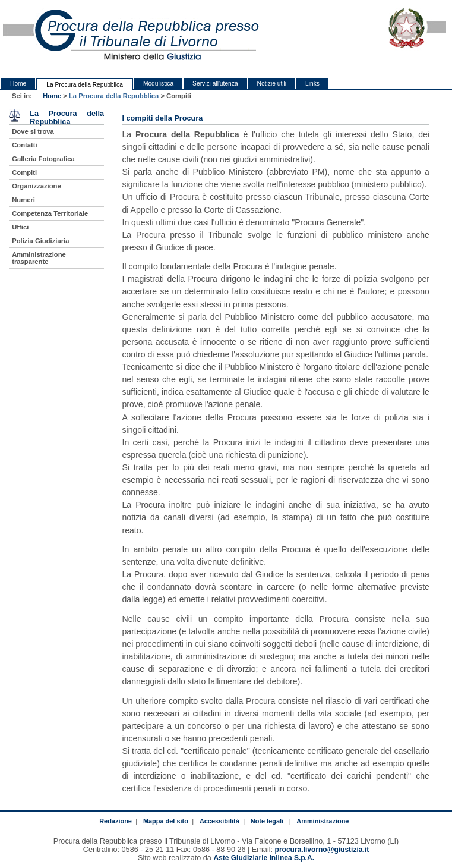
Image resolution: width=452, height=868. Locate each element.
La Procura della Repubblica (85, 85)
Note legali (267, 821)
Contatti (25, 145)
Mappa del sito (166, 821)
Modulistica (158, 84)
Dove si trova (33, 131)
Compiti (24, 172)
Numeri (23, 200)
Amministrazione (323, 821)
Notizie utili (272, 84)
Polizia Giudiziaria (40, 241)
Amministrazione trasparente (39, 258)
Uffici (20, 227)
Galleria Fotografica (43, 159)
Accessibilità (219, 821)
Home (18, 84)
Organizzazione (37, 186)
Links (312, 84)
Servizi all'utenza (215, 84)
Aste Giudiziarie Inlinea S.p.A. (264, 858)
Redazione (116, 821)
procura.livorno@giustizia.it (322, 850)
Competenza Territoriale (50, 213)
